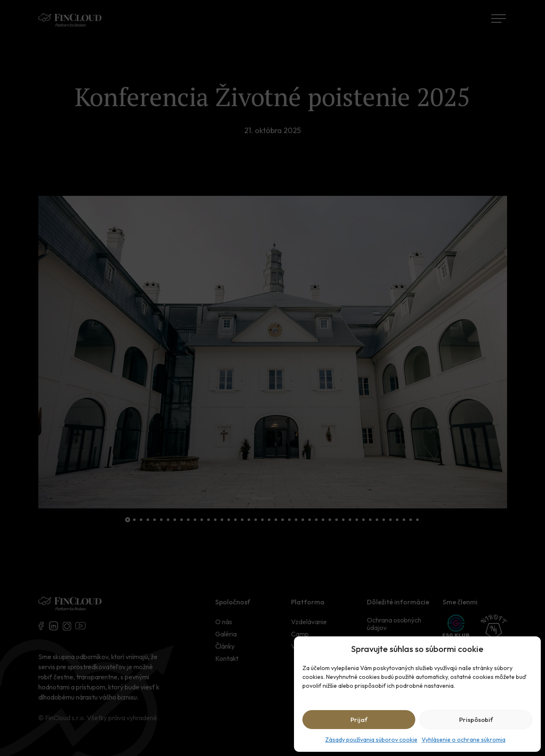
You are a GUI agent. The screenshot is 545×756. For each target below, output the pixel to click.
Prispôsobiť (476, 720)
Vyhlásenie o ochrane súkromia (464, 740)
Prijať (359, 720)
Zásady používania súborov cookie (371, 740)
